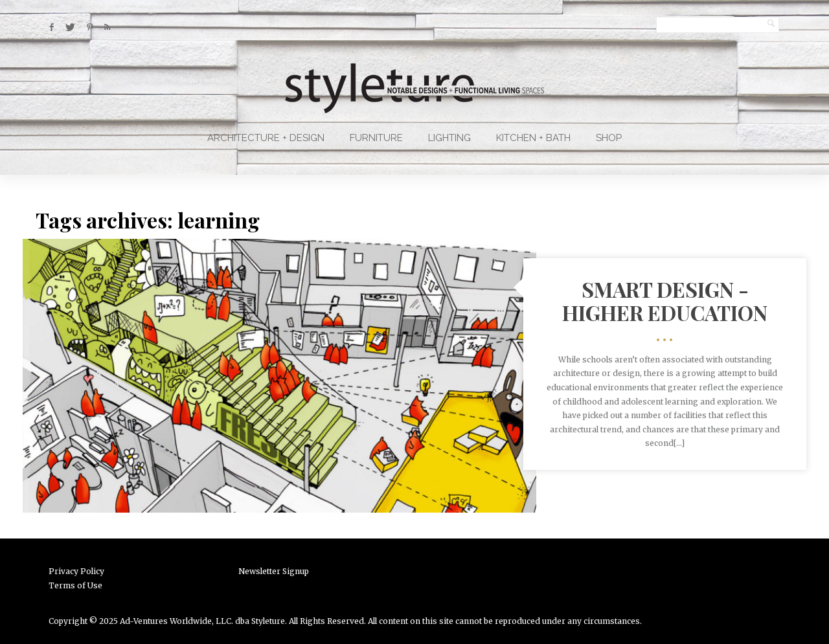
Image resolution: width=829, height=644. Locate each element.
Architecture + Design (266, 138)
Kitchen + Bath (533, 138)
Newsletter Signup (274, 571)
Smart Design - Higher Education (665, 300)
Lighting (449, 138)
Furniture (376, 138)
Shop (609, 138)
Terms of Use (75, 585)
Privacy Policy (76, 571)
